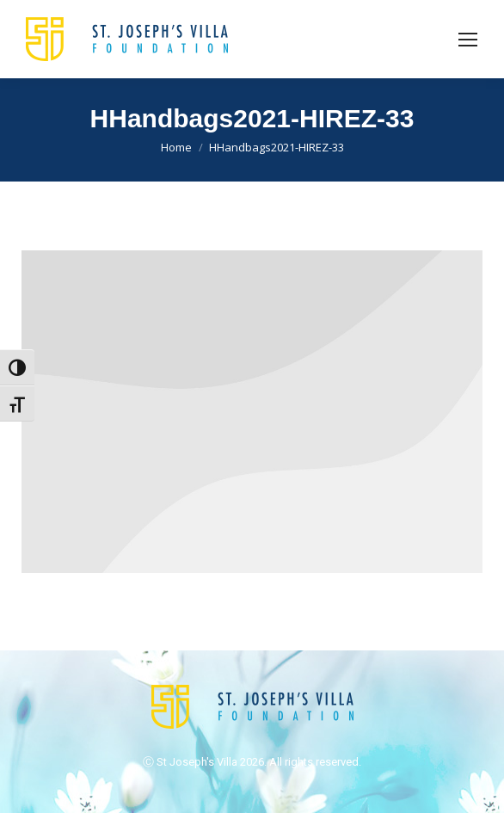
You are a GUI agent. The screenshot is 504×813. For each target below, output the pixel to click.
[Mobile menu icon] (468, 40)
